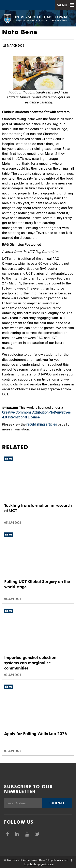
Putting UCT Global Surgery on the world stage (37, 584)
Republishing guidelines (38, 864)
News (9, 459)
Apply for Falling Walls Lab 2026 (36, 734)
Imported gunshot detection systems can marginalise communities (30, 663)
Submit (57, 803)
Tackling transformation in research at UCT (38, 508)
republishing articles (42, 424)
